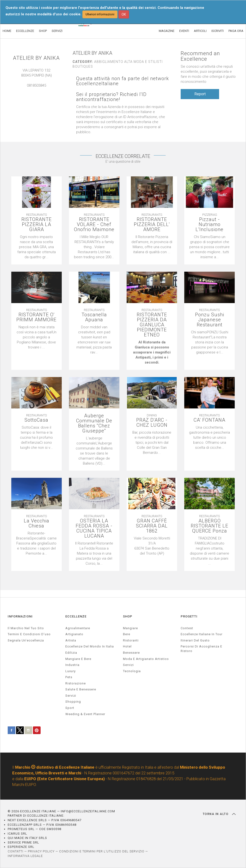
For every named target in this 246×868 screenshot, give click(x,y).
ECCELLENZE (25, 31)
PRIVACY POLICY (41, 851)
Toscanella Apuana (94, 317)
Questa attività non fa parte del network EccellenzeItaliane (123, 81)
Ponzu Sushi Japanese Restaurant (210, 320)
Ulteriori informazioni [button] (100, 14)
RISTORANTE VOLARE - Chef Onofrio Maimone (94, 224)
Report (200, 94)
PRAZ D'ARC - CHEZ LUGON (152, 423)
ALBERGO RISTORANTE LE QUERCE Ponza (209, 526)
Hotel (127, 646)
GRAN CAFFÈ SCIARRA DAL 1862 (152, 526)
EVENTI (184, 31)
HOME (7, 31)
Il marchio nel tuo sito (26, 628)
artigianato (74, 634)
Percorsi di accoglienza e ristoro (201, 649)
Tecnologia (132, 671)
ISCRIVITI (218, 31)
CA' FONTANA (209, 420)
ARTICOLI (200, 31)
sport (70, 708)
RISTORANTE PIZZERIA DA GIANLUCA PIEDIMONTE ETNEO (152, 325)
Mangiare (130, 628)
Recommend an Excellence (200, 56)
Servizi (128, 665)
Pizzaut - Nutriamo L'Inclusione (209, 224)
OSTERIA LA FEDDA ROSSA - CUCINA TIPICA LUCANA (94, 528)
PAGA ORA (236, 31)
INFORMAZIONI (20, 616)
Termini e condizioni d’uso (29, 634)
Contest (187, 628)
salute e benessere (81, 689)
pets (69, 677)
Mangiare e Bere (78, 659)
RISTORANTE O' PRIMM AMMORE (36, 317)
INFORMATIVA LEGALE (25, 856)
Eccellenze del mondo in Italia (90, 646)
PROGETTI (189, 616)
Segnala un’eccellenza (26, 640)
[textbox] (152, 352)
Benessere (131, 653)
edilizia (71, 653)
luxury (71, 671)
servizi (71, 696)
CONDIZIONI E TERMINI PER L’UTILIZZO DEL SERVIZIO (102, 851)
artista (71, 640)
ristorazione (76, 683)
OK (124, 14)
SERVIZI (57, 31)
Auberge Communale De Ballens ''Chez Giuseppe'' (94, 423)
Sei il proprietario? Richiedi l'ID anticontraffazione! (111, 97)
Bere (127, 634)
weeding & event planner (85, 714)
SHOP (43, 31)
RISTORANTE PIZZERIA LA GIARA (37, 224)
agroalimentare (78, 628)
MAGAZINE (167, 31)
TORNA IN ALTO (219, 814)
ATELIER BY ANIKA (36, 58)
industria (72, 665)
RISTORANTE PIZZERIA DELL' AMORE (152, 224)
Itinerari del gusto (195, 640)
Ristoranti (131, 640)
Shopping (73, 702)
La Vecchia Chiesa (37, 523)
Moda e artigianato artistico (146, 659)
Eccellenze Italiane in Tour (202, 634)
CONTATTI (15, 851)
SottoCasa (36, 420)
